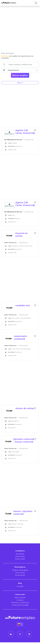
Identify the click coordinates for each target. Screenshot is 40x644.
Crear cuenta (20, 556)
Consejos (20, 586)
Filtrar (20, 83)
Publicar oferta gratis (20, 570)
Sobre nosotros (20, 597)
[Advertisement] (19, 30)
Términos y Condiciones (20, 602)
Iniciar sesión (20, 559)
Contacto (20, 600)
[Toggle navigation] (36, 3)
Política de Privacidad (20, 605)
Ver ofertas (20, 554)
